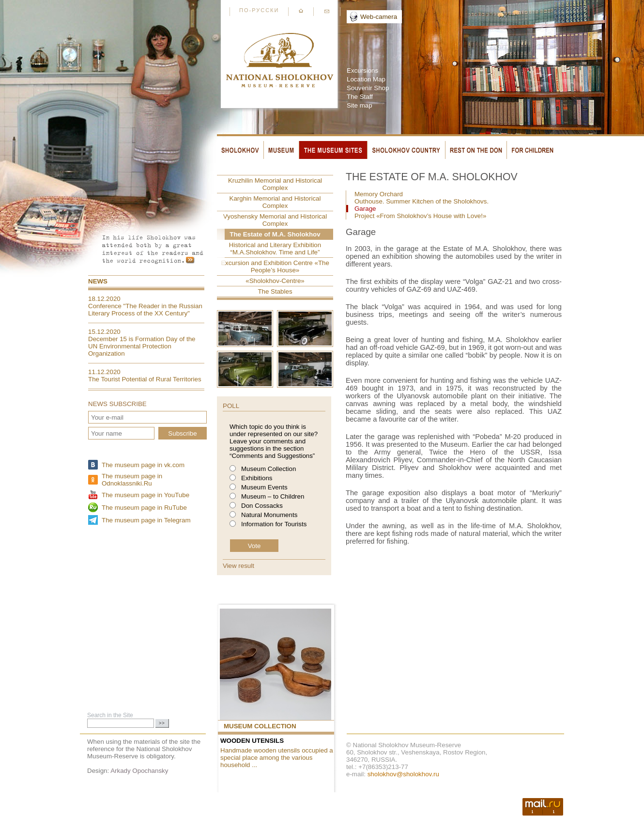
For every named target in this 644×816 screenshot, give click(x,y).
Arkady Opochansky (139, 771)
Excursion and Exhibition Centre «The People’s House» (275, 267)
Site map (360, 105)
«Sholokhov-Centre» (275, 281)
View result (238, 566)
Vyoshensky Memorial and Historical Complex (275, 220)
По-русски (259, 10)
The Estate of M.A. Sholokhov (275, 234)
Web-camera (379, 17)
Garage (365, 209)
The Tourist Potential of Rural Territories (145, 379)
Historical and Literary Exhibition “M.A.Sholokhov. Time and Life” (275, 249)
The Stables (275, 291)
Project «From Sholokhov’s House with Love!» (420, 216)
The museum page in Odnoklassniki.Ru (132, 480)
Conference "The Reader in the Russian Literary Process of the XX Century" (145, 310)
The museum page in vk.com (143, 465)
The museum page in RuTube (144, 508)
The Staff (360, 97)
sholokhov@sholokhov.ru (403, 774)
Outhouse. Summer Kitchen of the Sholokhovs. (422, 201)
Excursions (362, 71)
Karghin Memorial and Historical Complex (275, 202)
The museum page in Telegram (146, 520)
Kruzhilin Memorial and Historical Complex (275, 184)
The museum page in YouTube (146, 495)
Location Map (366, 79)
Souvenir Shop (368, 88)
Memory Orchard (379, 194)
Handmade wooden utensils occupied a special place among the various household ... (277, 758)
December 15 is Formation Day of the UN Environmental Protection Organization (142, 346)
